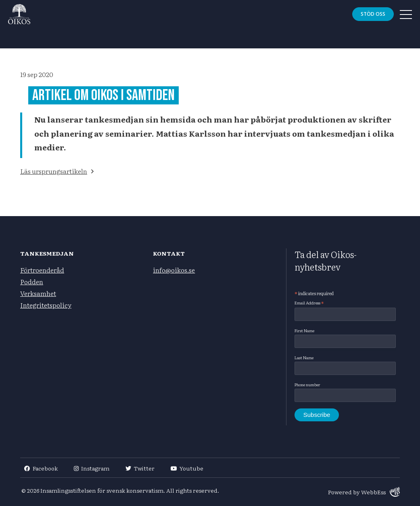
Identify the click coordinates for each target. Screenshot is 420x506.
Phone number (307, 384)
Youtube (187, 468)
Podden (32, 281)
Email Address (309, 303)
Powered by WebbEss (364, 492)
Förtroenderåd (42, 270)
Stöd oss (373, 14)
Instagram (92, 468)
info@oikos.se (174, 270)
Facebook (41, 468)
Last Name (304, 357)
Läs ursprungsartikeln (54, 171)
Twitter (140, 468)
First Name (304, 330)
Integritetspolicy (46, 305)
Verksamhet (38, 293)
